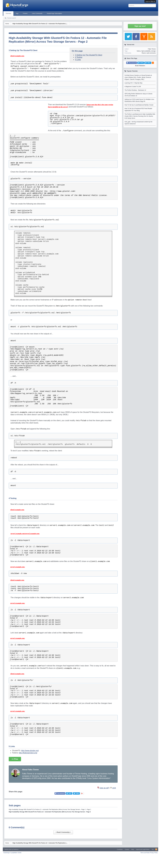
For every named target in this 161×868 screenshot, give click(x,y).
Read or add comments (149, 53)
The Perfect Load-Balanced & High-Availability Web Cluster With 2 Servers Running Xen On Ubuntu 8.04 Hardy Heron (140, 116)
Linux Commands (37, 13)
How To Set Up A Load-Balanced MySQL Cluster (139, 105)
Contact (127, 849)
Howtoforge (12, 853)
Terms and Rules (145, 853)
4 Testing (79, 57)
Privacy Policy (154, 853)
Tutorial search (11, 18)
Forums (25, 13)
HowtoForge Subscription (54, 13)
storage (153, 51)
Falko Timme (152, 49)
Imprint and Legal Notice (143, 849)
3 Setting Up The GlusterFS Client (89, 55)
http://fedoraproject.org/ (28, 753)
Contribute (120, 849)
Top (153, 849)
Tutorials (8, 13)
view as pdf (104, 788)
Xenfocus (16, 849)
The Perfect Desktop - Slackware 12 (135, 90)
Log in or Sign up (150, 1)
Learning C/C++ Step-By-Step (133, 83)
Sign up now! (140, 26)
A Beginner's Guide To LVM (133, 87)
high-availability (146, 51)
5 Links (78, 60)
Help (133, 849)
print (114, 788)
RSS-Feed (156, 849)
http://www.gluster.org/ (30, 751)
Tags (17, 13)
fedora (139, 51)
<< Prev (15, 759)
